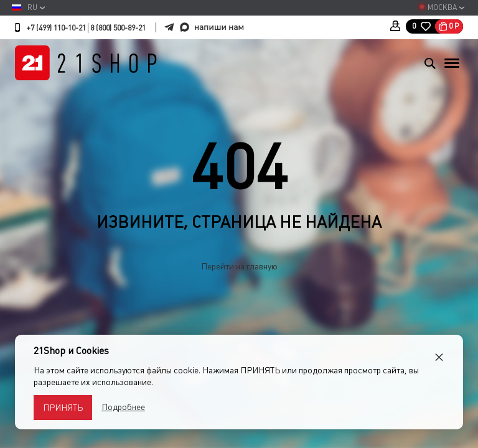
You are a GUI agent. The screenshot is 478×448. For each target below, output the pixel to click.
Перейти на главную (239, 266)
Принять (63, 408)
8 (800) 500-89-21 (118, 28)
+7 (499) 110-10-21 (56, 28)
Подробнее (123, 407)
